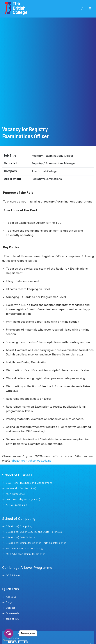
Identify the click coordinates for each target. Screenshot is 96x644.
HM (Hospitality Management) (23, 492)
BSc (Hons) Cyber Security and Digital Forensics (34, 524)
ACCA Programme (16, 497)
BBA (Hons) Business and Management (29, 475)
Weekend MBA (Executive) (21, 481)
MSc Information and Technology (25, 541)
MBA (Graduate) (15, 486)
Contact (10, 600)
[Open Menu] (90, 9)
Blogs (9, 594)
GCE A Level (13, 568)
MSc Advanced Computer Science (26, 546)
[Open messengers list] (9, 633)
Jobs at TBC (13, 611)
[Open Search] (83, 9)
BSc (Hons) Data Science (21, 530)
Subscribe (79, 640)
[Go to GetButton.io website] (9, 640)
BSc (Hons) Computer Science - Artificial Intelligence (36, 535)
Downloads (12, 605)
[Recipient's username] (39, 640)
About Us (11, 589)
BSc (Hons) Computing (19, 519)
